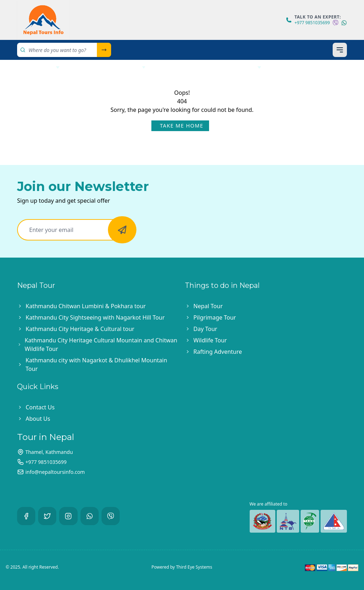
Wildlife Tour (210, 340)
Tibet (200, 67)
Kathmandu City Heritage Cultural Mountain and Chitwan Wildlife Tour (101, 345)
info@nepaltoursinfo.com (55, 472)
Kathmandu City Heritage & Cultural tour (80, 329)
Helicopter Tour (109, 67)
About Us (292, 67)
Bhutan (242, 67)
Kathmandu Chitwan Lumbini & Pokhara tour (86, 306)
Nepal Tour (33, 67)
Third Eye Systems (194, 567)
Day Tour (205, 329)
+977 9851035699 (312, 23)
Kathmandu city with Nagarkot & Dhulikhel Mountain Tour (96, 364)
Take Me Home (182, 126)
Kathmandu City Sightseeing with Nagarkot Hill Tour (95, 317)
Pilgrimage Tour (215, 317)
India (168, 67)
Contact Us (28, 82)
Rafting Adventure (218, 352)
